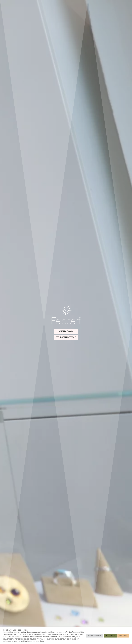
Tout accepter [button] (110, 636)
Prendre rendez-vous (66, 337)
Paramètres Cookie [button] (94, 636)
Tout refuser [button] (123, 636)
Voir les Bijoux (66, 331)
